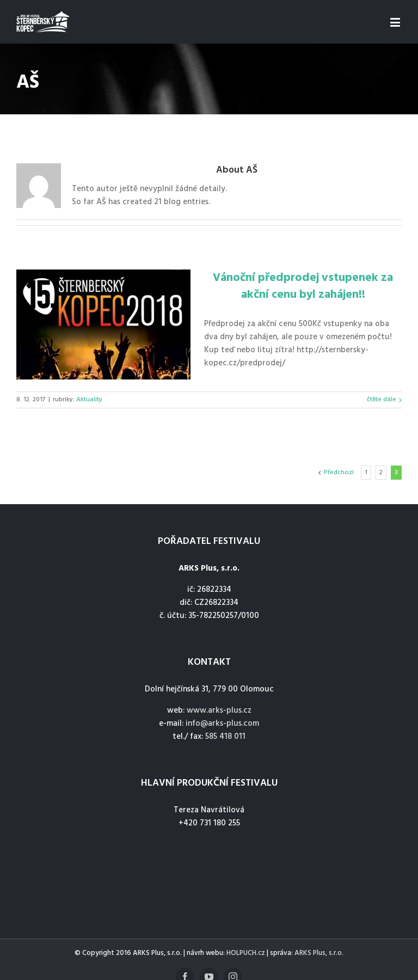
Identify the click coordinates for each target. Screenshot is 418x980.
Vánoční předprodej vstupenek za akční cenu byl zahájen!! (303, 286)
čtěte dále (382, 400)
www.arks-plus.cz (219, 710)
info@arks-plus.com (222, 724)
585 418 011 (225, 737)
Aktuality (89, 400)
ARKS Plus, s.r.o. (319, 953)
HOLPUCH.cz (246, 953)
